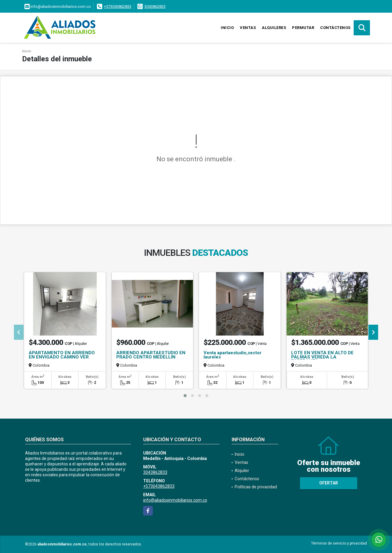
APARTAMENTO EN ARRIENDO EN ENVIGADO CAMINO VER (62, 355)
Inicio (227, 28)
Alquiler (242, 471)
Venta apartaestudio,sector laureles (233, 355)
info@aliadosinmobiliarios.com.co (175, 500)
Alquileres (274, 28)
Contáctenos (335, 28)
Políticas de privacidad (256, 487)
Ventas (248, 28)
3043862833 (155, 6)
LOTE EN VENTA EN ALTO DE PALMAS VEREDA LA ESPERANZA (322, 357)
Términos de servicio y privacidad (339, 543)
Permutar (303, 28)
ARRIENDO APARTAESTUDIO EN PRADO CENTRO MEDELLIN (151, 355)
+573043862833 (118, 6)
